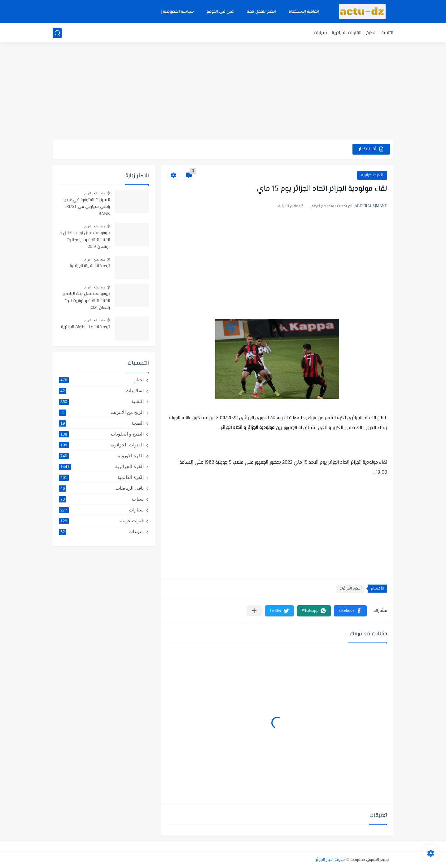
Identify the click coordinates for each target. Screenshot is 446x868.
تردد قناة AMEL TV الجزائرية (85, 327)
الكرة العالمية (101, 477)
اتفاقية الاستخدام (304, 12)
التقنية (387, 33)
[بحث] (57, 33)
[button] (350, 611)
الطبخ (371, 33)
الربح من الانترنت (101, 412)
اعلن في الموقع (220, 12)
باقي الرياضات (101, 488)
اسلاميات (101, 391)
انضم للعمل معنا (261, 12)
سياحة (101, 499)
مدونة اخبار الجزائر (330, 860)
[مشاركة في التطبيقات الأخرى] (254, 611)
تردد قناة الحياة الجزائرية (90, 266)
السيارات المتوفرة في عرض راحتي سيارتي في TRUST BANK (87, 207)
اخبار (101, 380)
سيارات (320, 33)
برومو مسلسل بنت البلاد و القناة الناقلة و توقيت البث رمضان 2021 (86, 301)
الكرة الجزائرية (372, 175)
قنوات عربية (101, 521)
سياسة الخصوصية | (177, 12)
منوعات (101, 532)
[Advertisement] (223, 91)
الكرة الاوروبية (101, 456)
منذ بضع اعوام (95, 193)
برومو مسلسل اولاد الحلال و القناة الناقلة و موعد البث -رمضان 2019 (85, 240)
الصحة (101, 423)
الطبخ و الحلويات (101, 434)
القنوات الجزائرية (347, 33)
